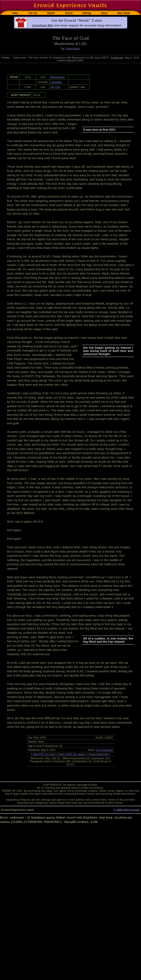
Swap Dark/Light (99, 754)
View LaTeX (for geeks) (72, 754)
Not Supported (105, 750)
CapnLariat (72, 49)
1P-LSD (55, 87)
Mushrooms (58, 77)
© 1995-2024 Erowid (127, 810)
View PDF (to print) (44, 754)
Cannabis (56, 82)
